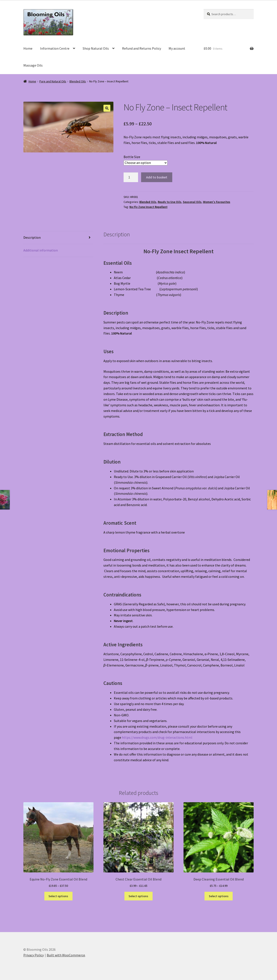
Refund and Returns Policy (142, 48)
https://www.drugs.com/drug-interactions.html (157, 737)
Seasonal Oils (192, 202)
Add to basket (157, 177)
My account (177, 48)
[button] (107, 108)
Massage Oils (33, 65)
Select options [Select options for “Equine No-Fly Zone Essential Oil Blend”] (58, 896)
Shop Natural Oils (96, 48)
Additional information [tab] (41, 250)
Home (28, 48)
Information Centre (55, 48)
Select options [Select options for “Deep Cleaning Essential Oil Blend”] (219, 896)
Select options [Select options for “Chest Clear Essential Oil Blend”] (138, 896)
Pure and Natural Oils (53, 81)
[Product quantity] (131, 177)
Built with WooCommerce (66, 955)
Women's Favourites (217, 202)
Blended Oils (78, 81)
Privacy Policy (34, 955)
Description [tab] (32, 237)
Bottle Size (132, 157)
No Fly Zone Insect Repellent (148, 207)
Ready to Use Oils (170, 202)
